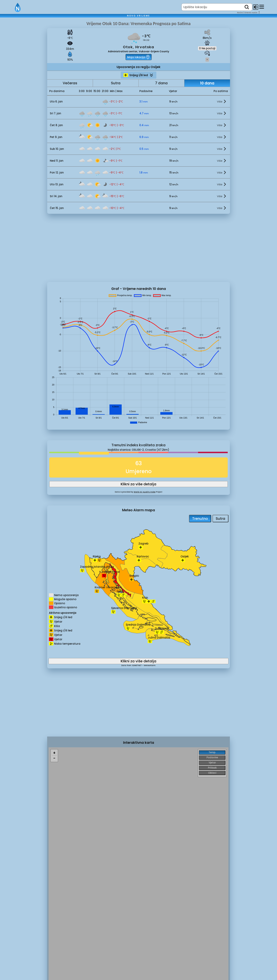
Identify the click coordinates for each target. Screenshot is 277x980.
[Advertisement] (24, 80)
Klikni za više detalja (138, 484)
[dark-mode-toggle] (256, 7)
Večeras (70, 83)
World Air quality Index (145, 492)
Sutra (116, 83)
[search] (247, 7)
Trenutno (200, 519)
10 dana (207, 83)
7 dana (161, 83)
